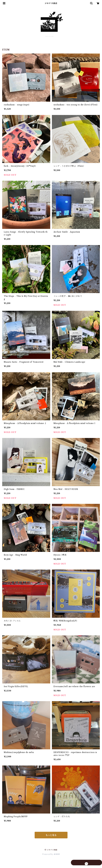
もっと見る (51, 835)
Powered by (51, 854)
